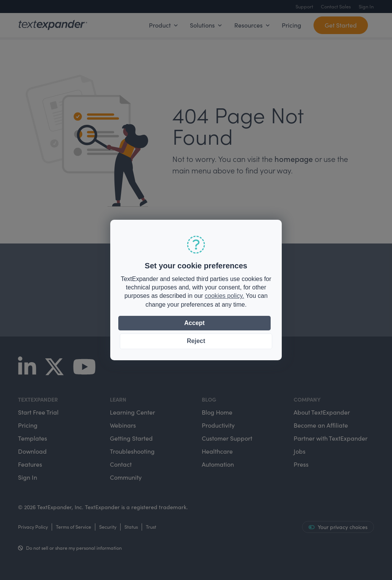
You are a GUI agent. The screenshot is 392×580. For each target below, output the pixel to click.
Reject (196, 341)
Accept (194, 323)
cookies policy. (225, 296)
